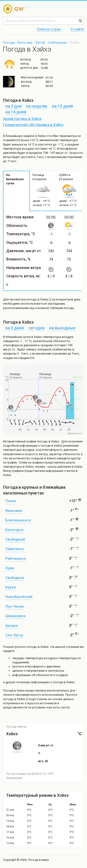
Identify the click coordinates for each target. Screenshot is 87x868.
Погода (9, 43)
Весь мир (25, 43)
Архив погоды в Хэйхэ (22, 119)
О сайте (77, 29)
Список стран (49, 29)
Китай (40, 43)
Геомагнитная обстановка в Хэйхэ (33, 125)
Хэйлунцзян (58, 43)
